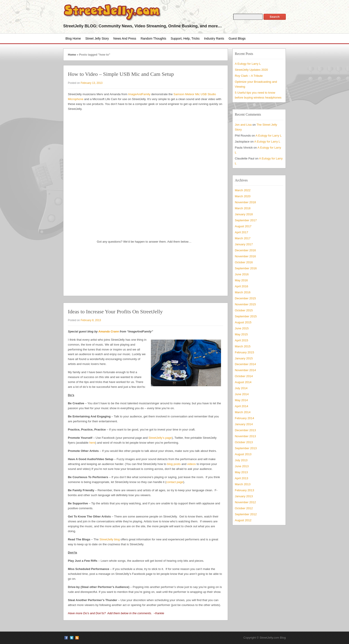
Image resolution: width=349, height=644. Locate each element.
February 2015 (245, 352)
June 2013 (242, 466)
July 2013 (241, 460)
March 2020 (243, 196)
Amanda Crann (109, 331)
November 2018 (245, 202)
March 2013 (243, 484)
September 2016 (246, 268)
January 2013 (244, 496)
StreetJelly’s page (160, 438)
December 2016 (245, 250)
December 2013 (245, 430)
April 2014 (241, 406)
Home (72, 55)
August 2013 (243, 454)
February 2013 (245, 490)
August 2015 (243, 322)
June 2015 (242, 328)
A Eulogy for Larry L (248, 64)
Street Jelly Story (97, 38)
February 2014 (245, 418)
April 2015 (241, 340)
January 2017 (244, 244)
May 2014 (241, 400)
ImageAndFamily (139, 94)
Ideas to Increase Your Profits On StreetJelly (115, 312)
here (92, 443)
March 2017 (243, 238)
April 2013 (241, 478)
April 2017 (241, 232)
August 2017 (243, 226)
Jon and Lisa (243, 125)
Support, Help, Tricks (185, 38)
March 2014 (243, 412)
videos (191, 464)
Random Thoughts (153, 38)
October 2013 (244, 442)
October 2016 (244, 262)
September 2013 (246, 448)
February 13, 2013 (91, 83)
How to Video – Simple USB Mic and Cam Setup (121, 74)
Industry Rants (214, 38)
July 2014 (241, 388)
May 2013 (241, 472)
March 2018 (243, 208)
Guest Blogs (237, 38)
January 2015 (244, 358)
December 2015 (245, 298)
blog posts (174, 464)
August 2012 (243, 520)
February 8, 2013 (91, 320)
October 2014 (244, 376)
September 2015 (246, 316)
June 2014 (242, 394)
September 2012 (246, 514)
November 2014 (245, 370)
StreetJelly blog (110, 539)
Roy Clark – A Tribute (249, 76)
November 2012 (245, 502)
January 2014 (244, 424)
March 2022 (243, 190)
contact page (175, 482)
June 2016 (242, 274)
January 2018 (244, 214)
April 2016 (241, 286)
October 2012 (244, 508)
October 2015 (244, 310)
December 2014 (245, 364)
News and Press (125, 38)
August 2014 (243, 382)
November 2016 (245, 256)
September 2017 (246, 220)
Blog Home (73, 38)
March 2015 (243, 346)
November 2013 (245, 436)
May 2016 (241, 280)
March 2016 (243, 292)
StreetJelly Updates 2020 (251, 70)
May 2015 (241, 334)
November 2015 (245, 304)
